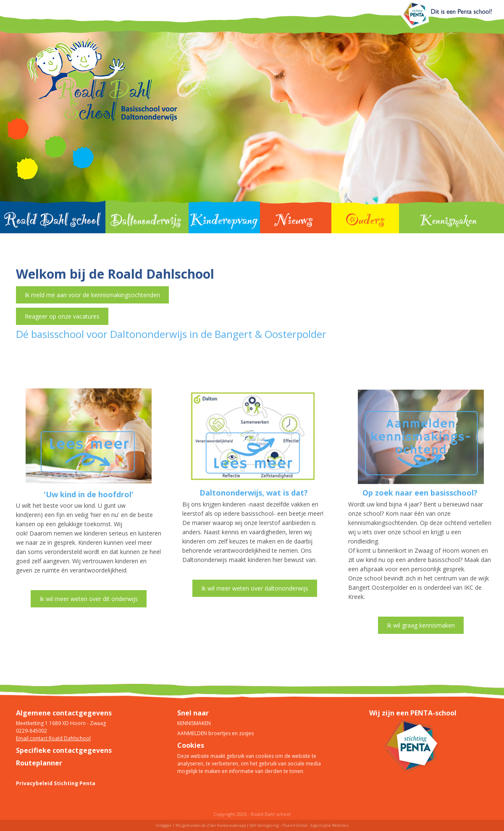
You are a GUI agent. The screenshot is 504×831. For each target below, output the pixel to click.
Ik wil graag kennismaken (421, 625)
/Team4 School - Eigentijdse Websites (315, 825)
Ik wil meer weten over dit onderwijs (89, 599)
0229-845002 (31, 731)
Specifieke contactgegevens (64, 750)
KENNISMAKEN (194, 723)
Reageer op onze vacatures (62, 316)
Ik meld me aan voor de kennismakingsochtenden (92, 295)
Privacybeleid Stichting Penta (56, 783)
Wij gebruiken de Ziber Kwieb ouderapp (211, 825)
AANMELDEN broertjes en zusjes (215, 733)
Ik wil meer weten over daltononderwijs (255, 588)
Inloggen (164, 825)
